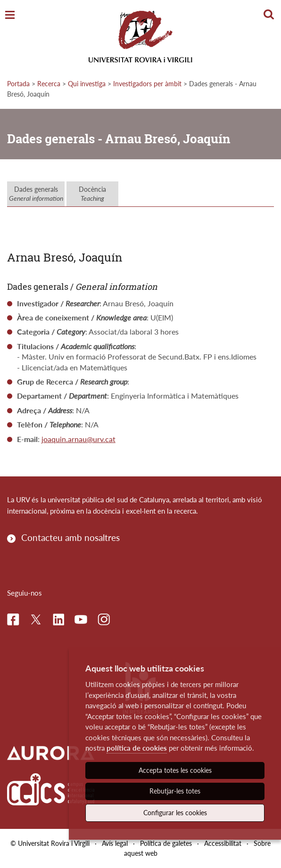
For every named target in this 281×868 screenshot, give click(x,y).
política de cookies (137, 748)
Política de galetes (166, 843)
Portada (18, 84)
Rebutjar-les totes (175, 791)
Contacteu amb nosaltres (70, 537)
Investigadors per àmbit (147, 84)
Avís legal (115, 843)
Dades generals (36, 194)
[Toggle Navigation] (10, 15)
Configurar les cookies (175, 813)
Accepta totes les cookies (175, 770)
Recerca (49, 84)
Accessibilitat (223, 843)
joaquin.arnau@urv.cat (79, 439)
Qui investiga (87, 84)
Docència (92, 194)
